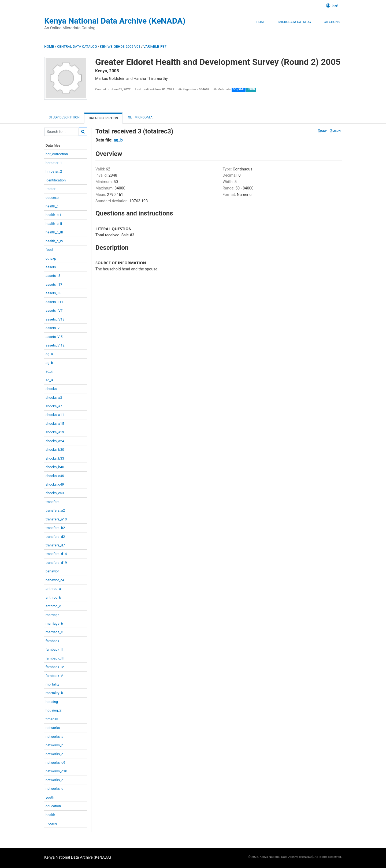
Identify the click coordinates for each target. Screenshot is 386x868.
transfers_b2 (55, 528)
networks (53, 728)
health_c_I (53, 215)
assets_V (53, 328)
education (53, 806)
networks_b (54, 745)
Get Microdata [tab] (140, 117)
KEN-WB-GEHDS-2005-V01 (120, 46)
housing (52, 702)
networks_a (54, 737)
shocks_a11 (55, 415)
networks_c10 (56, 771)
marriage (53, 615)
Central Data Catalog (77, 46)
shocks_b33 (55, 458)
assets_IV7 (54, 310)
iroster (51, 189)
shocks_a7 (54, 406)
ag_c (49, 371)
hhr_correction (57, 154)
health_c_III (54, 232)
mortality (53, 684)
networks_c (54, 754)
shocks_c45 (55, 476)
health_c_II (54, 224)
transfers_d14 (56, 554)
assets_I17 (54, 284)
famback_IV (55, 667)
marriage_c (54, 632)
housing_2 (53, 710)
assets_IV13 (55, 319)
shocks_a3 (54, 398)
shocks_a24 (55, 441)
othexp (51, 258)
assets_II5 (53, 293)
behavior (52, 571)
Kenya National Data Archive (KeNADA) (115, 21)
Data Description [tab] (103, 118)
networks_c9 (55, 763)
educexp (52, 198)
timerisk (52, 719)
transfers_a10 (56, 519)
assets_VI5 (54, 337)
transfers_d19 (56, 563)
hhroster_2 (54, 171)
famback (52, 641)
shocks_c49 (55, 484)
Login (333, 5)
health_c (52, 206)
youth (50, 797)
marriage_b (54, 623)
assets (51, 267)
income (51, 823)
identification (56, 180)
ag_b (49, 363)
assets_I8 (53, 276)
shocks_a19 (55, 432)
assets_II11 (54, 302)
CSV (322, 131)
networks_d (54, 780)
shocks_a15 (55, 424)
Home (261, 22)
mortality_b (54, 693)
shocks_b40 (55, 467)
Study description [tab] (64, 117)
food (49, 250)
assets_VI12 (55, 345)
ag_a (49, 354)
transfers (53, 502)
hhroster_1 (54, 163)
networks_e (54, 789)
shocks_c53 (55, 493)
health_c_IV (54, 241)
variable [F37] (155, 46)
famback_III (55, 658)
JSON (335, 131)
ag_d (49, 380)
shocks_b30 (55, 450)
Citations (332, 22)
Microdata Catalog (295, 22)
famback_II (54, 649)
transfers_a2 (55, 510)
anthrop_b (53, 597)
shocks (51, 389)
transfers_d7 (55, 545)
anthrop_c (53, 606)
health (50, 815)
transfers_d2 (55, 537)
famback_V (54, 676)
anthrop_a (53, 589)
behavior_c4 (55, 580)
